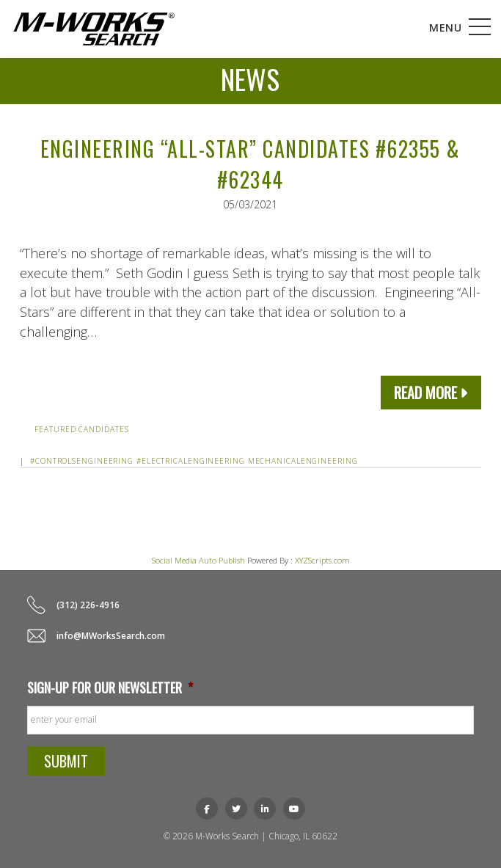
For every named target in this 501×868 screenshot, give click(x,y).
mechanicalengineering (303, 461)
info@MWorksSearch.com (111, 636)
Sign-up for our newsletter (110, 688)
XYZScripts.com (322, 560)
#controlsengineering (82, 461)
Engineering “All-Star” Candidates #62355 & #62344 (251, 164)
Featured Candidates (81, 429)
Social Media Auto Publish (198, 560)
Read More (425, 393)
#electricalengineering (191, 461)
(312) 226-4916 (88, 605)
